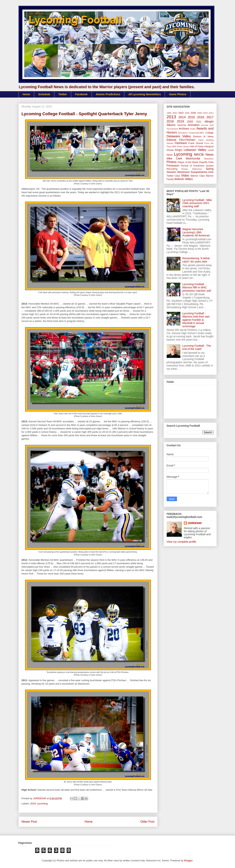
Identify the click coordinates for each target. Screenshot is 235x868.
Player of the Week (188, 162)
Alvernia (182, 125)
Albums (171, 125)
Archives (184, 129)
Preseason (173, 166)
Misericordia (193, 158)
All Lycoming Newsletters (145, 94)
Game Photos (178, 94)
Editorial (172, 140)
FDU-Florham (187, 140)
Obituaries (209, 159)
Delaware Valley (179, 136)
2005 (187, 113)
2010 (205, 113)
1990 (169, 113)
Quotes (210, 166)
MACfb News (204, 155)
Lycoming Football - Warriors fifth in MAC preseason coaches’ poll (197, 287)
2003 (181, 113)
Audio (193, 129)
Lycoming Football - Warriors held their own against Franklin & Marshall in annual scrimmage (196, 320)
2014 (182, 117)
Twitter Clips (173, 176)
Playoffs (203, 162)
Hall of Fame (197, 146)
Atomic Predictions (108, 94)
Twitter (63, 94)
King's (179, 150)
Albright (209, 122)
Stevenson (183, 172)
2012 (211, 113)
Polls (211, 162)
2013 (171, 117)
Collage (210, 133)
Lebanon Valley (195, 150)
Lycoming (42, 804)
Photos (172, 162)
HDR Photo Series (180, 146)
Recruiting (172, 169)
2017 (210, 117)
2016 (201, 117)
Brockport (183, 133)
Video (185, 176)
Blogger (188, 860)
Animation (194, 125)
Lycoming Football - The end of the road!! (197, 347)
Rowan (185, 169)
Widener (179, 179)
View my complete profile (181, 542)
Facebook (81, 94)
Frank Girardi (196, 143)
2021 (199, 122)
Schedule (44, 94)
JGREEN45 (195, 523)
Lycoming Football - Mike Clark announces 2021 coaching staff (197, 203)
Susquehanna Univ (202, 172)
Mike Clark (174, 158)
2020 (190, 122)
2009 (199, 113)
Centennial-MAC (196, 133)
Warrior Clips (198, 176)
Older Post (147, 822)
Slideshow (197, 169)
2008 (193, 113)
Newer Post (29, 822)
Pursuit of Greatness (193, 166)
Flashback (181, 143)
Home (26, 94)
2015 (191, 117)
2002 (175, 113)
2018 (170, 121)
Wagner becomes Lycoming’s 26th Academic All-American (196, 232)
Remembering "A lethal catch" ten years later (196, 260)
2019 (33, 804)
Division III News (203, 137)
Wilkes (189, 179)
